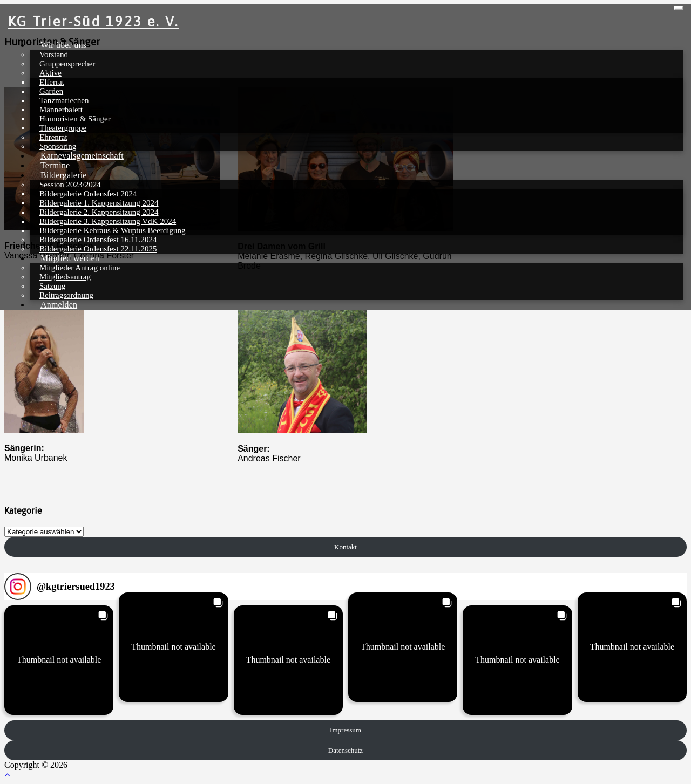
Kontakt (345, 547)
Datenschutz (345, 750)
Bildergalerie (64, 175)
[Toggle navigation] (679, 8)
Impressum (345, 730)
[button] (59, 660)
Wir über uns (63, 45)
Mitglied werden (70, 258)
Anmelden (59, 305)
